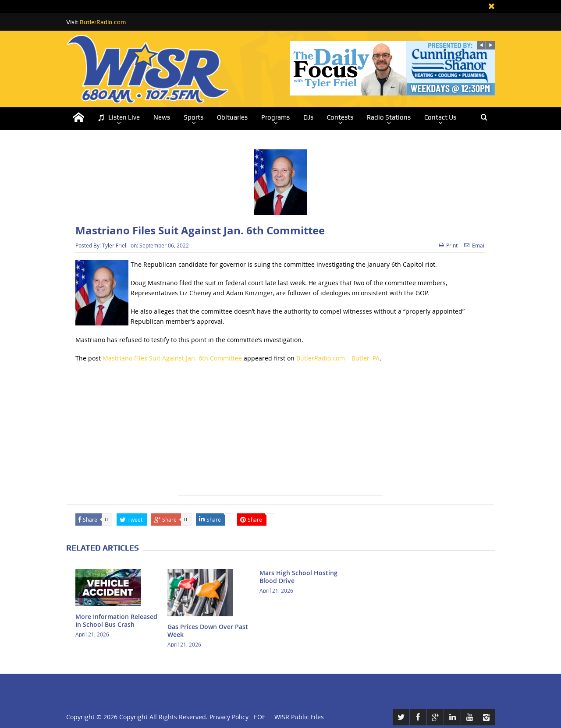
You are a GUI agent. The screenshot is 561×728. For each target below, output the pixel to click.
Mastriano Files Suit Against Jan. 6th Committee (172, 358)
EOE (258, 717)
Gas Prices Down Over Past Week (208, 631)
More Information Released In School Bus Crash (116, 620)
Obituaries (232, 117)
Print (448, 245)
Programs (275, 117)
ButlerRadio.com (103, 22)
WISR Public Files (299, 717)
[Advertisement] (280, 434)
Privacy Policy (229, 717)
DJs (308, 117)
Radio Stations (389, 117)
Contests (340, 117)
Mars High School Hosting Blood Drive (298, 577)
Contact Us (440, 117)
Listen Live (119, 118)
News (162, 117)
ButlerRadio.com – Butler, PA (338, 358)
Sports (194, 117)
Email (475, 245)
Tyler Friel (114, 245)
